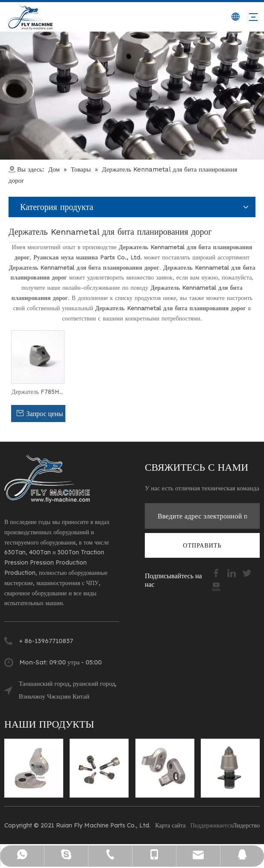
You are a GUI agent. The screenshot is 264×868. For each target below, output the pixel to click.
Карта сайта (170, 825)
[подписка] (202, 545)
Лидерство (246, 825)
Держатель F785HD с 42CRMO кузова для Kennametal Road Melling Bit (38, 392)
